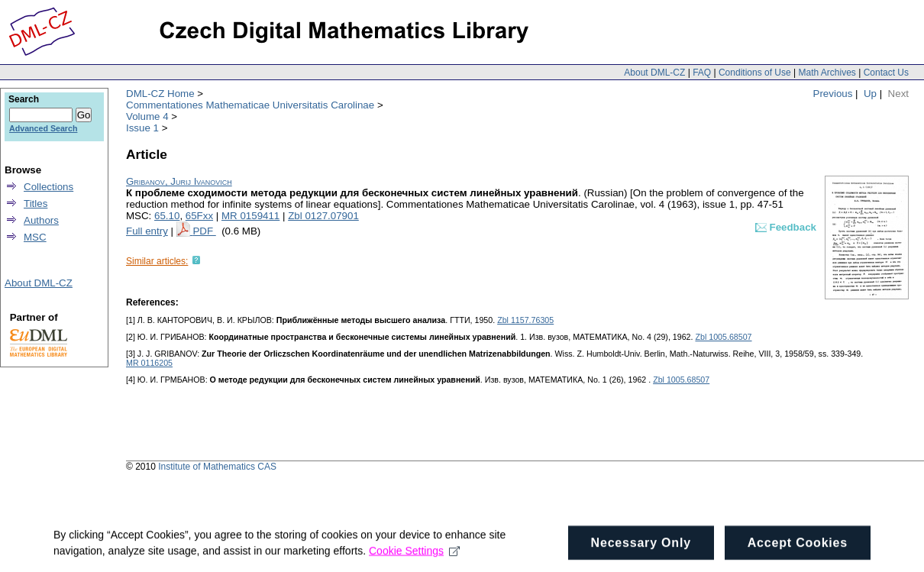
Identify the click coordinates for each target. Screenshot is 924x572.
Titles (36, 204)
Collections (48, 187)
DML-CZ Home (160, 94)
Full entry (147, 231)
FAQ (702, 73)
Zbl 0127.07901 (323, 216)
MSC (35, 237)
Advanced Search (43, 128)
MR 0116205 (149, 363)
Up (870, 94)
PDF (204, 231)
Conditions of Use (755, 73)
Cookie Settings (414, 555)
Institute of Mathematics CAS (217, 467)
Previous (833, 94)
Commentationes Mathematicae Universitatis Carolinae (250, 105)
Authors (41, 220)
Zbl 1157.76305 (525, 320)
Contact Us (886, 73)
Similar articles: (157, 261)
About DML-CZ (654, 73)
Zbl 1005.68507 (723, 337)
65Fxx (199, 216)
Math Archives (827, 73)
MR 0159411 (250, 216)
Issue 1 (142, 128)
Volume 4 (147, 116)
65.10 (167, 216)
